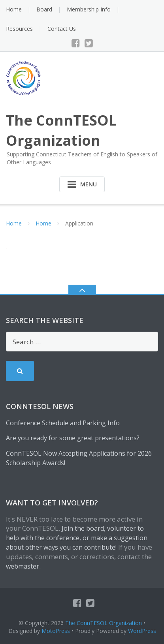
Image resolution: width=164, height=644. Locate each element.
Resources (19, 29)
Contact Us (62, 29)
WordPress (142, 631)
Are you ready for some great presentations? (73, 438)
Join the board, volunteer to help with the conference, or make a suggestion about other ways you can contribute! (77, 538)
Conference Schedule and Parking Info (63, 423)
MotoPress (56, 631)
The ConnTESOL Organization (104, 623)
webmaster (23, 566)
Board (44, 9)
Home (14, 9)
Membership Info (89, 9)
